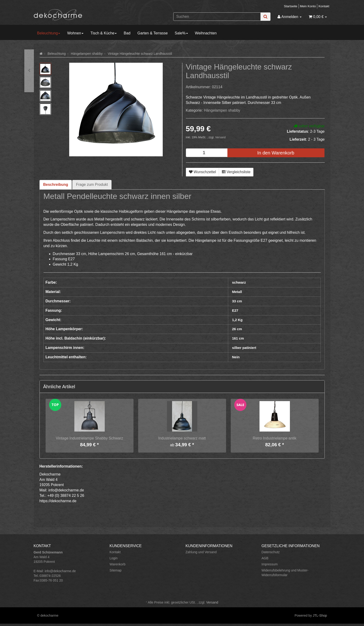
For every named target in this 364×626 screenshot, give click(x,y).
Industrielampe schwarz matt (182, 438)
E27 (235, 310)
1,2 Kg (237, 320)
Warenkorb (118, 564)
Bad (127, 33)
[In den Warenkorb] (276, 153)
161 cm (238, 338)
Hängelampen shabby (222, 110)
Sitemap (116, 570)
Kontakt (324, 6)
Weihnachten (206, 33)
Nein (236, 357)
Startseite (290, 6)
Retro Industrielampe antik (275, 438)
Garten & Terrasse (153, 33)
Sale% (181, 33)
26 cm (237, 329)
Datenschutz (271, 552)
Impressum (270, 564)
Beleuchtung (49, 33)
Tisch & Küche (104, 33)
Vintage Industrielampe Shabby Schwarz (90, 438)
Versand (220, 137)
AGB (265, 558)
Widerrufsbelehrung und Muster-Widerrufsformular (285, 573)
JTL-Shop (320, 615)
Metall (237, 292)
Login (114, 558)
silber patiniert (244, 348)
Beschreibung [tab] (56, 185)
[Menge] (207, 153)
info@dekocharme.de (60, 571)
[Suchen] (217, 17)
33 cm (237, 301)
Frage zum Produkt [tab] (92, 185)
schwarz (239, 282)
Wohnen (75, 33)
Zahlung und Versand (201, 552)
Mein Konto (308, 6)
